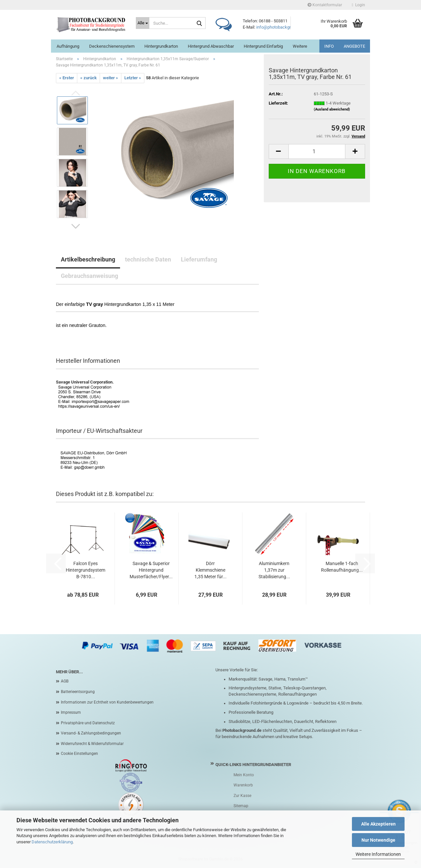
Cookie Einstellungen (79, 754)
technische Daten (148, 259)
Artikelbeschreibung (88, 259)
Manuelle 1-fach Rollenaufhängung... (342, 567)
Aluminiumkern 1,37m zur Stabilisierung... (274, 570)
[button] (76, 226)
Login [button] (359, 5)
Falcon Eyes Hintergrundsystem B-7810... (86, 570)
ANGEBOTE (354, 46)
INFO (329, 46)
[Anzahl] (317, 151)
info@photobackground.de (281, 27)
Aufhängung (68, 46)
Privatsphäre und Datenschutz (88, 723)
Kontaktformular (325, 5)
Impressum (71, 712)
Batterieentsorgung (78, 692)
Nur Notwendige (378, 840)
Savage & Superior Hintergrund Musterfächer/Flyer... (151, 570)
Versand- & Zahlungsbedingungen (91, 733)
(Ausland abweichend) (332, 109)
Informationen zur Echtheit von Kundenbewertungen (107, 702)
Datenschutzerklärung (52, 842)
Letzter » (133, 78)
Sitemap (241, 806)
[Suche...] (143, 23)
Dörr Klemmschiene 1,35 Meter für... (210, 570)
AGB (65, 681)
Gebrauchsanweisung (89, 276)
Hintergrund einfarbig (263, 46)
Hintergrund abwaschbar (211, 46)
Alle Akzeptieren (378, 824)
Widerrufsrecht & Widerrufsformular (92, 744)
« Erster (67, 78)
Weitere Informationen (378, 854)
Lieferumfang (199, 259)
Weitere (300, 46)
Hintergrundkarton (161, 46)
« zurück (88, 78)
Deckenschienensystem (112, 46)
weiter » (111, 78)
